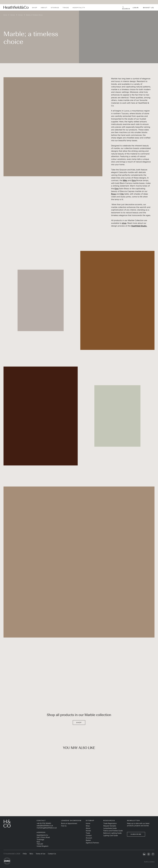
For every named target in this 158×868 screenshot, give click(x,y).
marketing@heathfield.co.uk (47, 828)
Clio (122, 194)
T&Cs (31, 854)
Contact (89, 836)
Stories (55, 8)
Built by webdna (149, 862)
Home (5, 15)
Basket (88, 840)
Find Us (64, 826)
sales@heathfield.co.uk (45, 826)
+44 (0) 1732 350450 (44, 823)
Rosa (113, 194)
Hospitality (79, 8)
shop (124, 223)
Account (89, 838)
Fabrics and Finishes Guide (113, 831)
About (44, 8)
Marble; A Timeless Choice (34, 15)
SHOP (79, 723)
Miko (125, 180)
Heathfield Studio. (139, 226)
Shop (35, 8)
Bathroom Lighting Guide (112, 833)
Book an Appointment (69, 823)
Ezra (134, 180)
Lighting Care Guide (111, 836)
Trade (66, 8)
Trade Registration (110, 823)
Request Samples (110, 826)
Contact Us (52, 854)
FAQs (25, 854)
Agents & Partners (92, 843)
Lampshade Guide (110, 828)
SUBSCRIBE (136, 834)
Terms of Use (41, 854)
